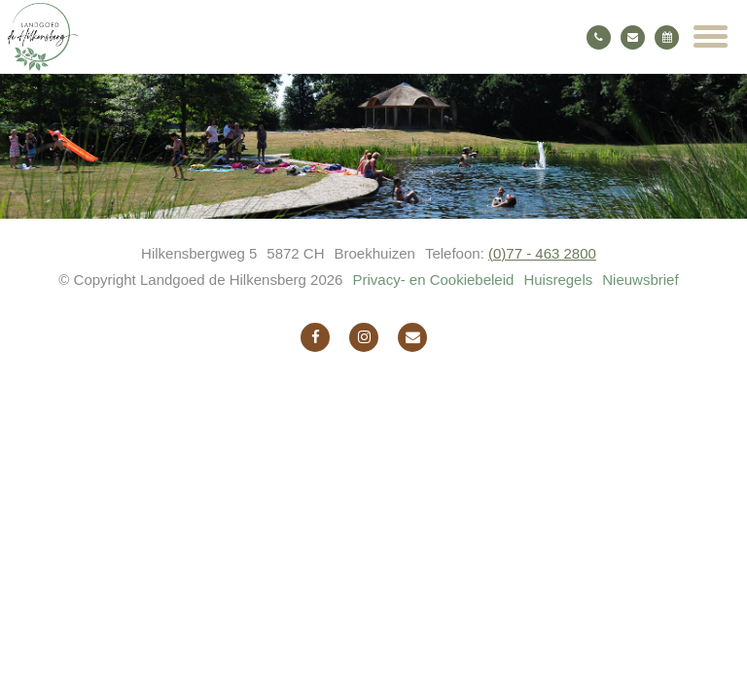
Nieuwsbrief (640, 280)
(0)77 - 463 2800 (542, 253)
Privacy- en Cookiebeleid (433, 280)
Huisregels (558, 280)
